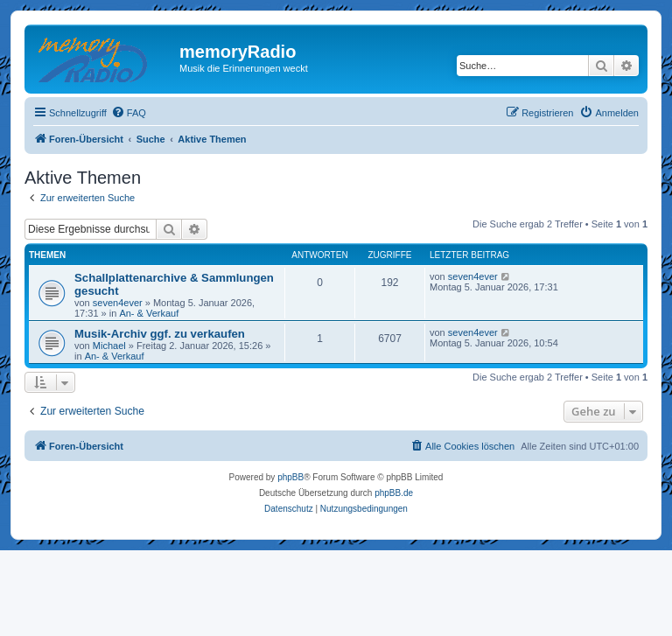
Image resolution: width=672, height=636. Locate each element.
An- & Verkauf (149, 313)
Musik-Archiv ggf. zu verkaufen (160, 334)
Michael (109, 346)
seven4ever (118, 303)
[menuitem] (129, 113)
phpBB (290, 477)
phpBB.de (394, 493)
